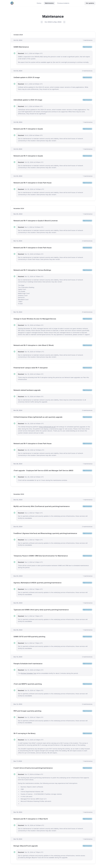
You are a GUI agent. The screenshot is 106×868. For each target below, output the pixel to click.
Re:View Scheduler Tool (29, 673)
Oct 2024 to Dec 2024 (53, 22)
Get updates (90, 3)
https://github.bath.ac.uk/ (47, 427)
